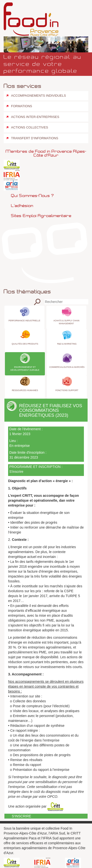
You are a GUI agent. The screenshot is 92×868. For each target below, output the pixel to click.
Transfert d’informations (35, 138)
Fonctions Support (67, 390)
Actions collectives (30, 127)
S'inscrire (16, 472)
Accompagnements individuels (39, 96)
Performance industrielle (24, 321)
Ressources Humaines (25, 390)
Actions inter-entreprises (35, 117)
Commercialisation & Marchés (67, 367)
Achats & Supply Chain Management (66, 322)
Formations (22, 106)
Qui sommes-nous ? (32, 196)
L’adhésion (22, 206)
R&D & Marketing (67, 344)
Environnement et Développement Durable (25, 369)
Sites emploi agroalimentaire (41, 216)
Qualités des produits (25, 344)
